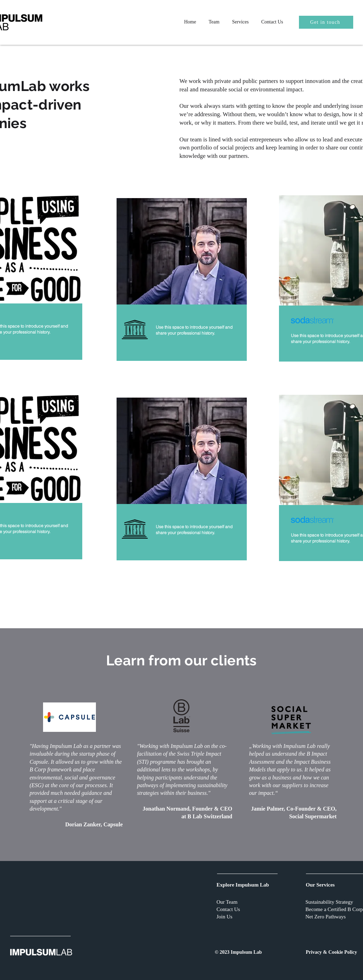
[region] (182, 280)
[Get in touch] (326, 22)
